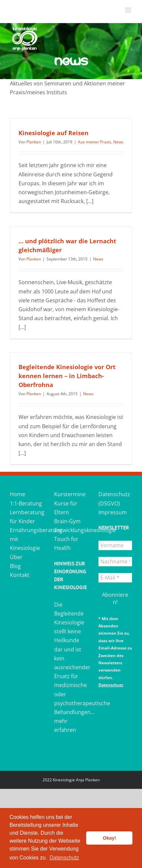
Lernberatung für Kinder (27, 517)
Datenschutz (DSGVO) (114, 499)
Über (16, 557)
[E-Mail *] (115, 578)
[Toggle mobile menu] (129, 10)
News (118, 142)
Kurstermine (70, 494)
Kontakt (20, 575)
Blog (15, 566)
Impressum (113, 512)
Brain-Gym (67, 521)
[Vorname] (115, 545)
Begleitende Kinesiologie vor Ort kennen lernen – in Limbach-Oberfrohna (67, 376)
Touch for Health (66, 543)
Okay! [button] (109, 838)
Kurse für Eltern (66, 508)
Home (18, 494)
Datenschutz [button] (64, 858)
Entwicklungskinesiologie (71, 530)
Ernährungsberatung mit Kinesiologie (27, 539)
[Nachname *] (115, 562)
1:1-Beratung (26, 503)
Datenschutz (111, 685)
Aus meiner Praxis (95, 142)
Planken (34, 142)
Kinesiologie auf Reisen (53, 133)
